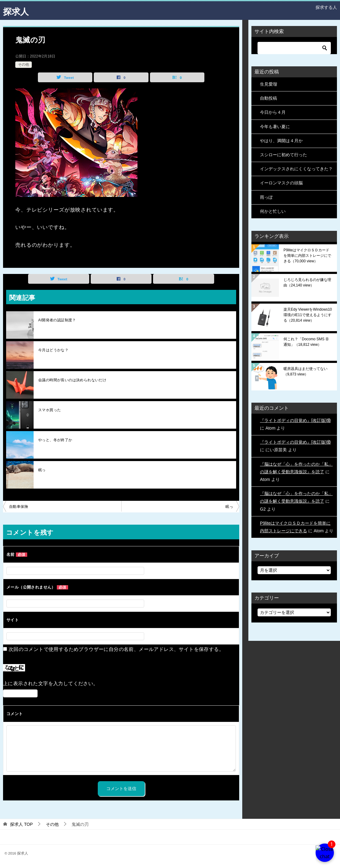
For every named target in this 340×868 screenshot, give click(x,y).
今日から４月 (273, 112)
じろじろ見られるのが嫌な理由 (307, 283)
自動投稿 (269, 98)
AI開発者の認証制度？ (57, 320)
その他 (24, 65)
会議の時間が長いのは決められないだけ (72, 380)
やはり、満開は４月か (281, 141)
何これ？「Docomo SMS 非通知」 (306, 342)
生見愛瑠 (269, 84)
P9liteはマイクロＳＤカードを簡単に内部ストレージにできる (307, 256)
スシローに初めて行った (283, 155)
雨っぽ (266, 197)
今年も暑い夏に (275, 127)
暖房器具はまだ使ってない (305, 371)
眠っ (42, 470)
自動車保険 (19, 507)
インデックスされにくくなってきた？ (296, 169)
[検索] (294, 48)
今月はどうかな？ (53, 350)
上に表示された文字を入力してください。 (51, 683)
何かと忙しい (273, 211)
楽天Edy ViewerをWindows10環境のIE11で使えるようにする (308, 315)
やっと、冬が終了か (55, 440)
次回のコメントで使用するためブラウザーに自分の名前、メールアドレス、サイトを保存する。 (116, 649)
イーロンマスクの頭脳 (281, 183)
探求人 (17, 11)
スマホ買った (49, 410)
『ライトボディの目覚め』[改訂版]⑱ (295, 420)
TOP (21, 824)
